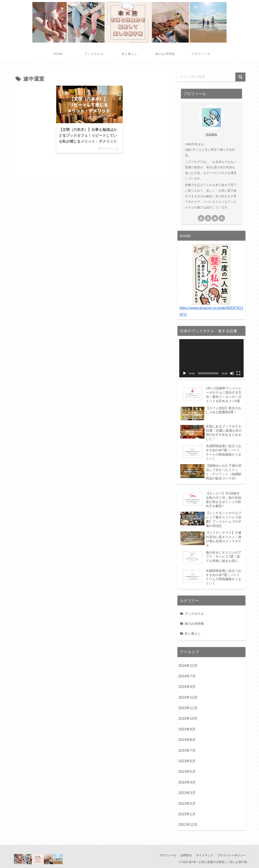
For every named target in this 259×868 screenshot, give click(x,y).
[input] (211, 77)
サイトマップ (205, 855)
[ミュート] (232, 373)
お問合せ (186, 855)
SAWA (211, 135)
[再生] (185, 373)
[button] (240, 77)
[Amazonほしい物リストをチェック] (208, 218)
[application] (211, 358)
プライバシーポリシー (231, 855)
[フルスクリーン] (238, 373)
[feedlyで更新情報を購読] (215, 218)
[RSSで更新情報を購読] (222, 218)
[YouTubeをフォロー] (201, 218)
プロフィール (168, 855)
